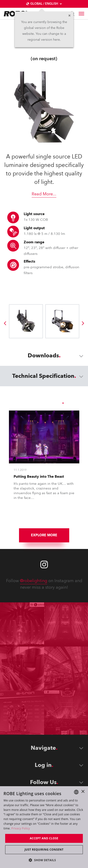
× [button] (83, 792)
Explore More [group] (44, 535)
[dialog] (44, 827)
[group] (5, 323)
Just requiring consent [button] (44, 850)
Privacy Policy (21, 828)
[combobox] (76, 792)
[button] (44, 860)
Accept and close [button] (44, 838)
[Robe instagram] (44, 564)
